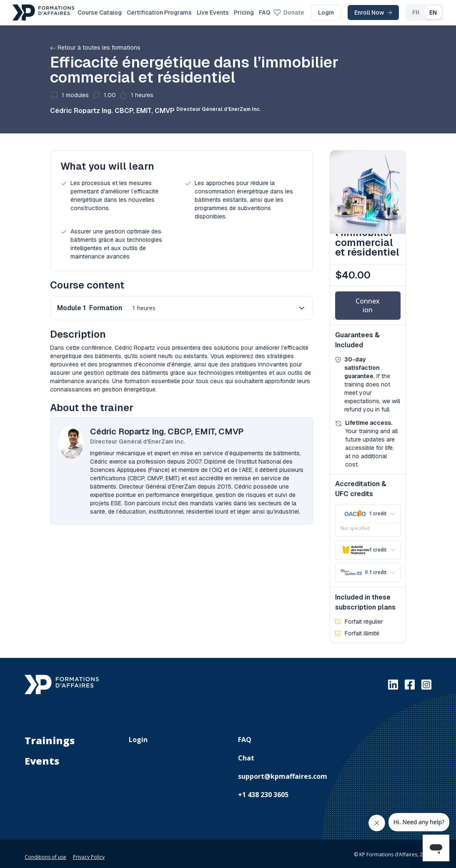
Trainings (50, 735)
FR (416, 13)
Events (42, 756)
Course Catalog (100, 13)
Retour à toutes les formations (95, 48)
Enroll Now (373, 13)
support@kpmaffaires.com (283, 771)
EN (433, 13)
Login (326, 13)
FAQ (265, 13)
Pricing (244, 13)
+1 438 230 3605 (263, 790)
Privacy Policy (89, 852)
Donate (289, 13)
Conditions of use (45, 852)
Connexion (368, 305)
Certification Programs (159, 13)
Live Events (213, 13)
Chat (246, 753)
